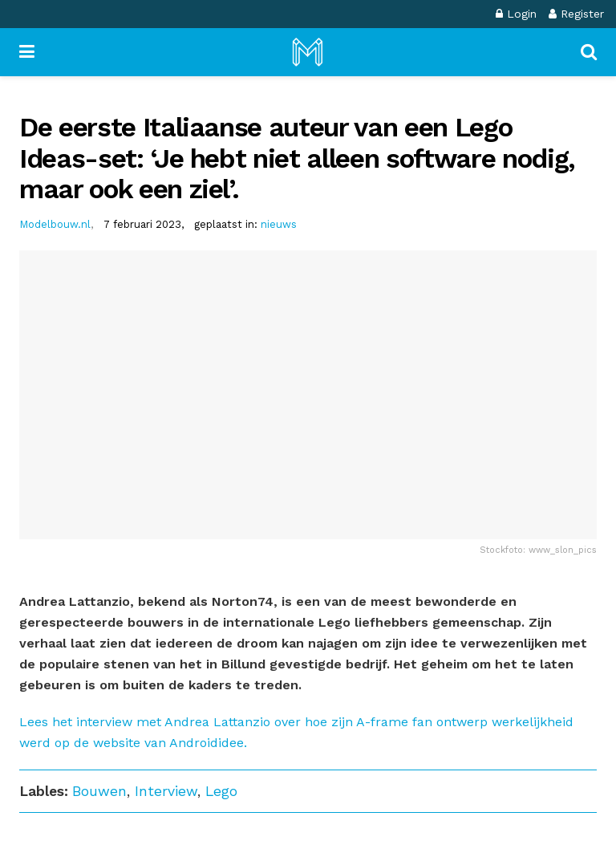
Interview (166, 791)
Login (516, 14)
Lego (221, 791)
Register (576, 14)
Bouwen (99, 791)
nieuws (279, 224)
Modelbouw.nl (55, 224)
